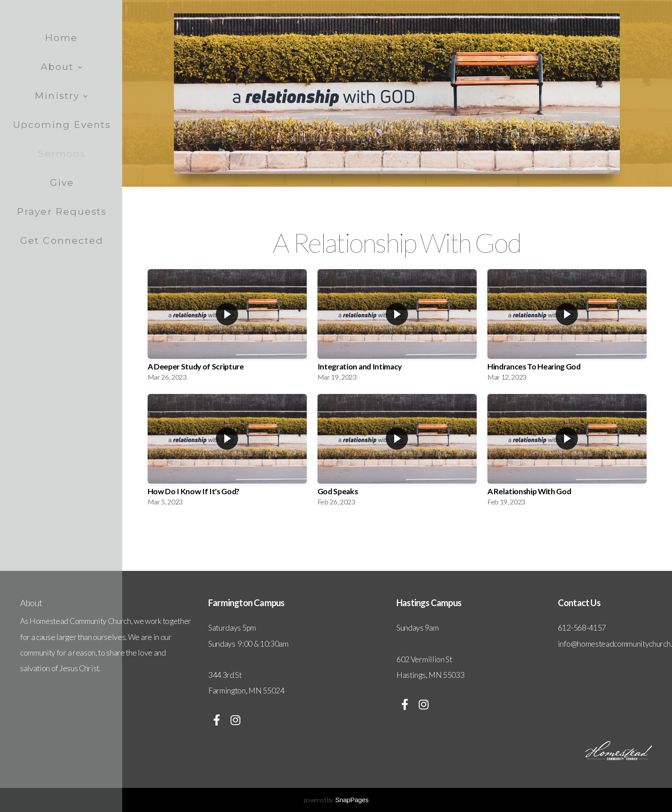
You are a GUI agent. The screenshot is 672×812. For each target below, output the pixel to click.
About (62, 67)
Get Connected (62, 240)
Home (61, 38)
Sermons (62, 154)
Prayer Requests (62, 211)
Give (62, 182)
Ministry (62, 96)
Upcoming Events (62, 125)
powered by (336, 800)
